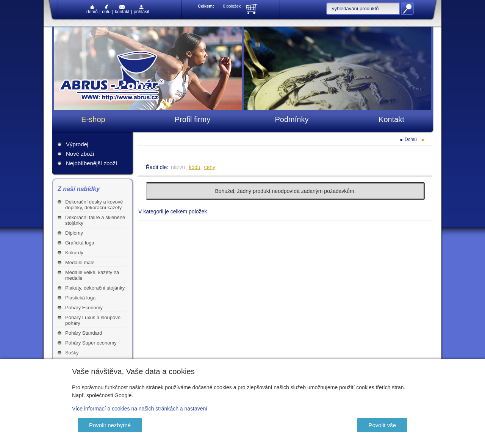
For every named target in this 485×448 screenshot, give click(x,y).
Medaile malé (80, 262)
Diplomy (74, 233)
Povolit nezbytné (110, 425)
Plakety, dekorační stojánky (95, 288)
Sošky (72, 353)
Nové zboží (80, 154)
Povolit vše (382, 425)
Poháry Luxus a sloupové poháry (93, 320)
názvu (178, 167)
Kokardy (74, 253)
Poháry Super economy (91, 343)
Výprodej (77, 144)
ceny (210, 167)
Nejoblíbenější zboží (92, 163)
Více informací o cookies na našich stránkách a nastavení (140, 409)
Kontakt (122, 10)
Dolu (106, 9)
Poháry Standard (84, 333)
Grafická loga (80, 243)
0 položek (232, 6)
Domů (92, 10)
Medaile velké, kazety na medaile (92, 275)
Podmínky (292, 119)
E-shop (93, 119)
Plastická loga (80, 298)
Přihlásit (142, 10)
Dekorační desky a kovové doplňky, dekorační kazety (94, 205)
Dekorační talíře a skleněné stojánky (95, 220)
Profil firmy (192, 119)
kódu (194, 167)
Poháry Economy (84, 308)
